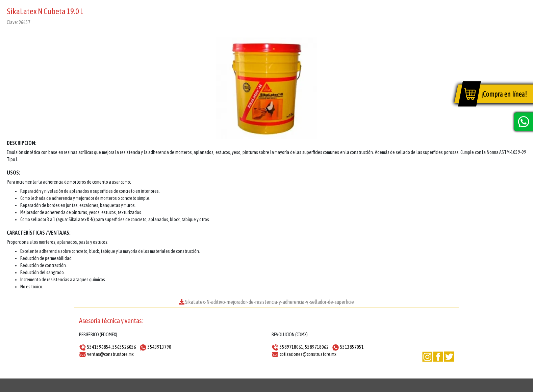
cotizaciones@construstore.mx (308, 354)
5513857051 (352, 347)
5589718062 (317, 347)
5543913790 (159, 347)
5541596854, (99, 347)
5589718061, (292, 347)
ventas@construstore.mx (110, 354)
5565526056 (124, 347)
